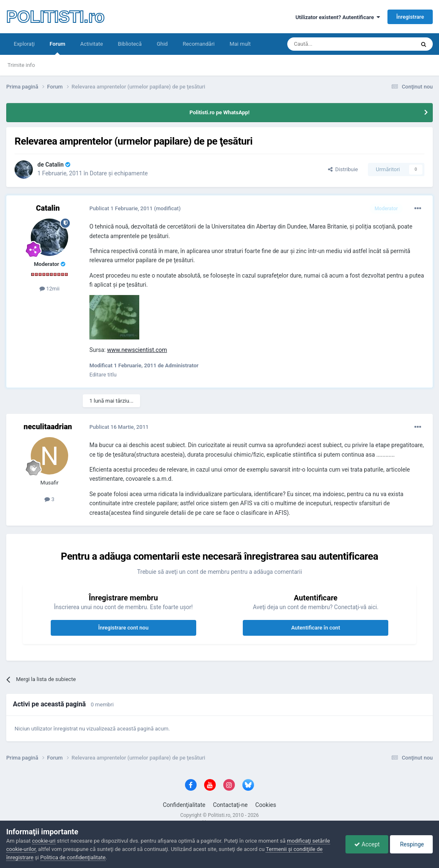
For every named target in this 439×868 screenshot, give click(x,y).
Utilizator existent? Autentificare (338, 17)
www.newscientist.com (137, 350)
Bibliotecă (130, 44)
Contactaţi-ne (230, 805)
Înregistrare (410, 17)
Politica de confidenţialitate (73, 857)
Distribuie (343, 169)
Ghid (162, 44)
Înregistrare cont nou (123, 628)
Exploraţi (24, 44)
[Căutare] (328, 44)
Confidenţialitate (184, 805)
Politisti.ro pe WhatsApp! (220, 112)
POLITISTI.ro (55, 17)
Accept (367, 844)
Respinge (411, 844)
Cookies (266, 805)
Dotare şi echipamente (119, 173)
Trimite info (21, 65)
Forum (57, 48)
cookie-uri (44, 841)
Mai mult (240, 44)
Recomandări (199, 44)
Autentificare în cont (316, 628)
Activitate (92, 44)
